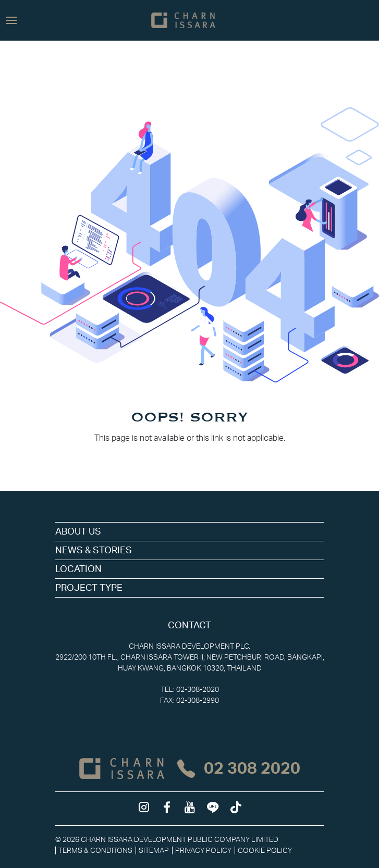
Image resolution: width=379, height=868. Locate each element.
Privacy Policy (203, 850)
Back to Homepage (190, 459)
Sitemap (154, 850)
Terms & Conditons (95, 850)
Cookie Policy (265, 850)
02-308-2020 (198, 689)
